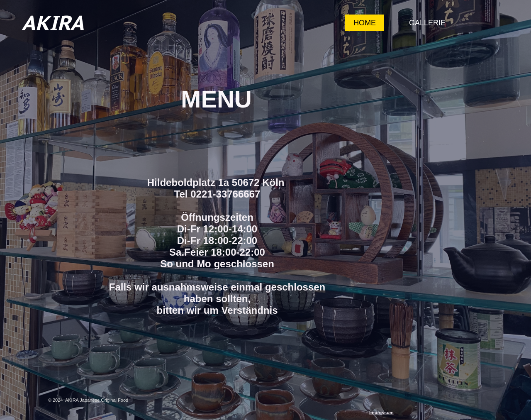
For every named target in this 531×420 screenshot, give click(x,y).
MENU (216, 99)
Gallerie (427, 23)
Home (365, 23)
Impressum (381, 413)
